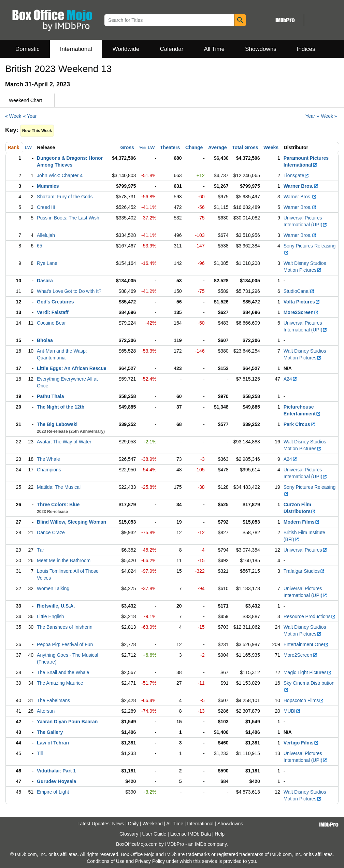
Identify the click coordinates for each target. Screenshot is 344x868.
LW (28, 147)
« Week (13, 116)
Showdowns (261, 49)
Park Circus (299, 424)
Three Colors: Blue (58, 504)
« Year (30, 116)
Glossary (129, 834)
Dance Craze (51, 532)
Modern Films (302, 522)
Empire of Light (53, 792)
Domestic (27, 49)
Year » (312, 116)
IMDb (200, 844)
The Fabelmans (53, 700)
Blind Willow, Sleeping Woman (71, 522)
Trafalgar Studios (304, 571)
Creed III (46, 207)
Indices (306, 49)
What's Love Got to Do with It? (69, 291)
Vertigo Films (301, 743)
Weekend (153, 824)
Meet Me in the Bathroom (64, 560)
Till (40, 753)
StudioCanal (299, 291)
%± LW (147, 147)
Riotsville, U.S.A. (56, 606)
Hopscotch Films (304, 700)
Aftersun (46, 711)
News (118, 824)
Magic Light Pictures (308, 672)
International (76, 49)
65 (40, 246)
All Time (214, 49)
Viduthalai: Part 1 (56, 771)
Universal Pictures (305, 550)
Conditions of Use (106, 861)
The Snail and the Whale (63, 672)
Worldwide (126, 49)
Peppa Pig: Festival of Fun (65, 644)
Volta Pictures (302, 302)
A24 (290, 379)
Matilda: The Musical (59, 487)
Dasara (45, 281)
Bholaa (45, 340)
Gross (127, 147)
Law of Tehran (53, 743)
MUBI (292, 711)
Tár (40, 550)
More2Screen (301, 312)
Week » (329, 116)
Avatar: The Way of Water (64, 442)
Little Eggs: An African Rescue (72, 368)
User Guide (154, 834)
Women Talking (53, 588)
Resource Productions (310, 616)
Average (218, 147)
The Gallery (50, 732)
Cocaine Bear (51, 323)
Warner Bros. (301, 186)
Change (194, 147)
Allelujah (46, 235)
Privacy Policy (150, 861)
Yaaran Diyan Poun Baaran (67, 722)
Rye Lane (47, 263)
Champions (49, 470)
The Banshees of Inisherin (65, 627)
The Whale (48, 459)
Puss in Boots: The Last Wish (68, 218)
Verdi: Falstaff (53, 312)
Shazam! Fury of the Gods (65, 197)
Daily (133, 824)
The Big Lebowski (57, 424)
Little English (50, 616)
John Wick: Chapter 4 (60, 175)
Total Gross (245, 147)
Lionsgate (297, 175)
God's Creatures (55, 302)
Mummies (48, 186)
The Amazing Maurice (60, 683)
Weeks (271, 147)
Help (220, 834)
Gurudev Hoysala (56, 781)
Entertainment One (306, 644)
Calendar (172, 49)
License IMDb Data (191, 834)
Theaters (170, 147)
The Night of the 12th (61, 407)
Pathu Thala (50, 396)
